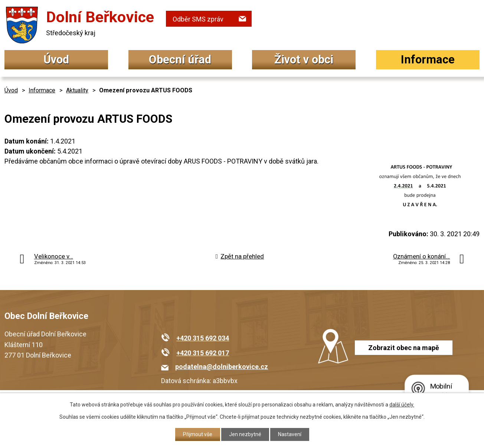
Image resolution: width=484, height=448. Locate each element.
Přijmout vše (198, 434)
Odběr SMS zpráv (198, 19)
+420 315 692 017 (203, 353)
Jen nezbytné (245, 434)
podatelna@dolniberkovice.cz (222, 367)
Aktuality (77, 90)
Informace (428, 60)
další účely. (402, 405)
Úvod (56, 60)
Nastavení (290, 434)
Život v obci (304, 60)
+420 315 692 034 (203, 338)
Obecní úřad (180, 60)
